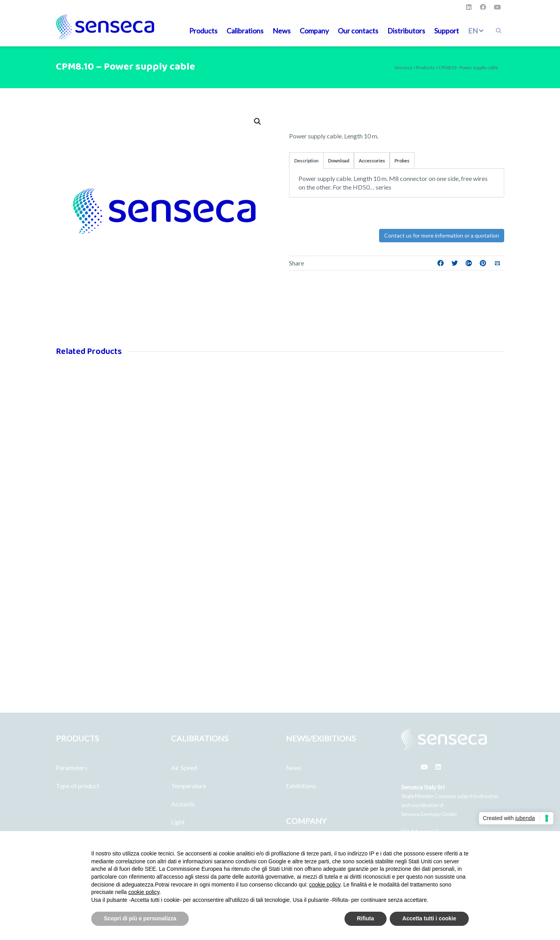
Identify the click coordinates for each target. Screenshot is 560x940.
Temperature (189, 786)
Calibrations (245, 31)
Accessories (372, 161)
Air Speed (184, 768)
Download (339, 161)
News (282, 31)
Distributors (406, 31)
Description (306, 161)
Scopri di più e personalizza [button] (140, 918)
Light (178, 822)
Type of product (78, 786)
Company (314, 31)
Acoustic (183, 804)
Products (203, 31)
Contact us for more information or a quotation (442, 235)
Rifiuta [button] (366, 918)
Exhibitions (301, 786)
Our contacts (358, 31)
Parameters (72, 768)
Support (447, 31)
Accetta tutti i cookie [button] (429, 918)
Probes (402, 161)
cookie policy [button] (325, 885)
